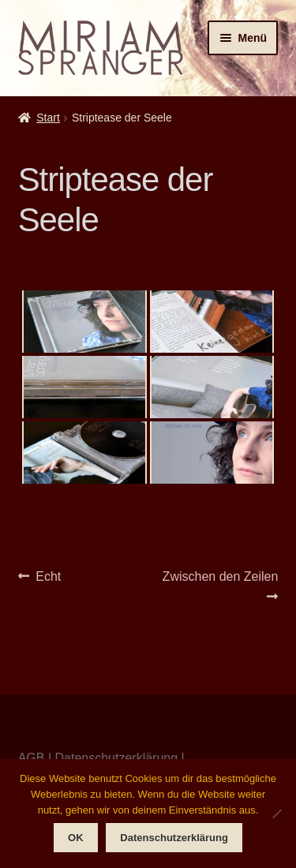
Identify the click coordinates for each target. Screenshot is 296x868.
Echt (48, 577)
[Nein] (276, 814)
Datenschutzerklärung (116, 758)
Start (48, 118)
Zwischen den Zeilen (220, 585)
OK (76, 838)
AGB (32, 758)
